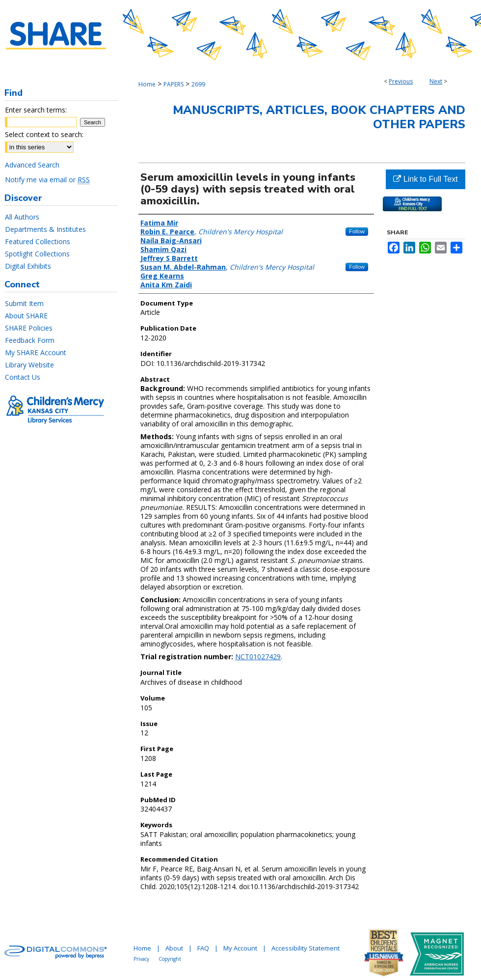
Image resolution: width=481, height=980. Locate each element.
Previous (401, 81)
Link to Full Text (425, 179)
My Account (240, 948)
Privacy (141, 959)
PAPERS (174, 84)
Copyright (170, 959)
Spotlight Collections (37, 254)
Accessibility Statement (306, 948)
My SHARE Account (36, 352)
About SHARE (26, 316)
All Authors (22, 217)
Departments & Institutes (45, 229)
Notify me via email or (47, 180)
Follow (357, 231)
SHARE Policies (29, 328)
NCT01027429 (258, 657)
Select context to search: (44, 134)
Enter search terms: (36, 110)
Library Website (29, 365)
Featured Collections (38, 241)
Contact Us (23, 377)
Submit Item (24, 303)
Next (436, 81)
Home (147, 84)
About (174, 948)
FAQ (203, 948)
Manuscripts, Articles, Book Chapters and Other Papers (319, 117)
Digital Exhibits (28, 266)
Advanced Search (32, 165)
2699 (198, 84)
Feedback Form (30, 340)
